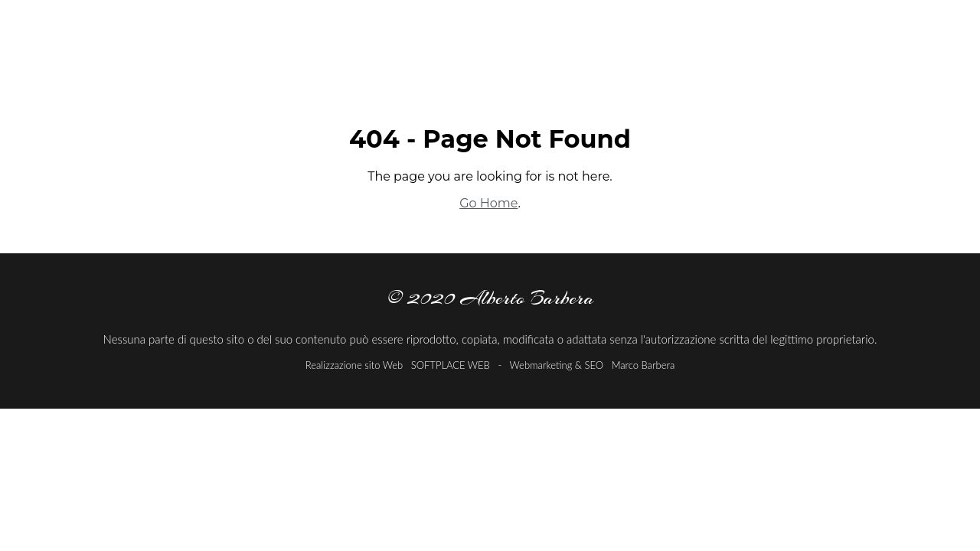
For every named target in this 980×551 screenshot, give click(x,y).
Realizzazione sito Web (354, 365)
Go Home (488, 203)
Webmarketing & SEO (556, 365)
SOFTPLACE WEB (452, 365)
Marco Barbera (644, 365)
